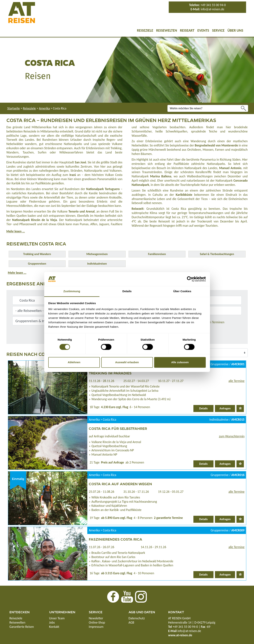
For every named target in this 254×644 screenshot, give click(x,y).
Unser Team (57, 618)
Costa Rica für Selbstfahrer (118, 428)
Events (203, 30)
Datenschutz (137, 618)
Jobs (52, 622)
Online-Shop (97, 622)
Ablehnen (74, 362)
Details (204, 408)
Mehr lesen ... (16, 231)
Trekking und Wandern (37, 254)
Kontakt (54, 627)
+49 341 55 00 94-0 (213, 5)
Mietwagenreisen (97, 254)
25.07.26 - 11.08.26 (101, 492)
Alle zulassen (180, 362)
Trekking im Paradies (110, 373)
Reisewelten (167, 30)
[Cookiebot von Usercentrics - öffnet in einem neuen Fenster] (190, 279)
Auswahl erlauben (127, 362)
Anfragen (225, 408)
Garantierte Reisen (22, 627)
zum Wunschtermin (232, 436)
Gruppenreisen (37, 264)
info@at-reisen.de (213, 9)
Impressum (96, 627)
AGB (131, 622)
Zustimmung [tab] (72, 291)
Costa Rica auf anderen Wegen (120, 484)
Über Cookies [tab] (182, 291)
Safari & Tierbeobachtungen (217, 254)
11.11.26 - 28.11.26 (101, 381)
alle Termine (236, 381)
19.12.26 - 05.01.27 (171, 492)
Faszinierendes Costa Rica (115, 539)
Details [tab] (127, 291)
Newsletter (96, 618)
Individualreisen (97, 264)
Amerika (44, 108)
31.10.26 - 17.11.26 (136, 492)
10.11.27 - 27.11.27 (171, 381)
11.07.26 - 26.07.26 (101, 547)
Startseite (14, 108)
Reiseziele (145, 30)
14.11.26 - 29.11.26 (153, 547)
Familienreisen (157, 254)
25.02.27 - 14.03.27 (136, 381)
